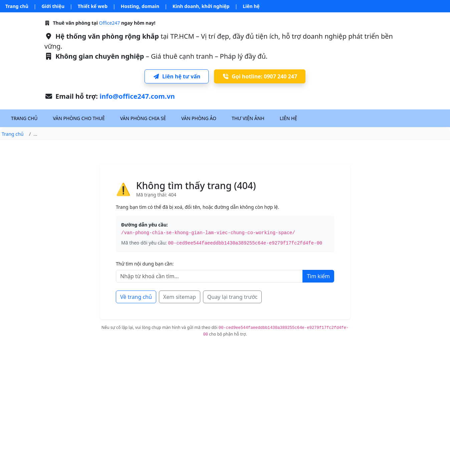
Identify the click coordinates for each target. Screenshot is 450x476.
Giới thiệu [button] (53, 6)
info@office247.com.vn (137, 96)
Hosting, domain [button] (140, 6)
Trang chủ (17, 6)
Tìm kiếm (318, 276)
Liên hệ (251, 6)
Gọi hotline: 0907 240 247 (260, 76)
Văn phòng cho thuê (79, 118)
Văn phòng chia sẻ (143, 118)
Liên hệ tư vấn (177, 76)
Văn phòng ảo (199, 118)
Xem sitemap (180, 297)
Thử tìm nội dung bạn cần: (145, 264)
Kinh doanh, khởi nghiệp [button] (201, 6)
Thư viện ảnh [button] (248, 118)
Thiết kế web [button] (93, 6)
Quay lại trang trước (233, 297)
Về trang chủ (136, 297)
